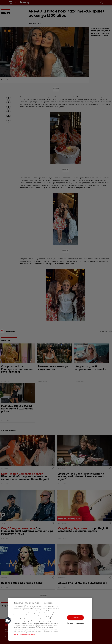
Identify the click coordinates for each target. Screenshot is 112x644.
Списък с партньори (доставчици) (25, 634)
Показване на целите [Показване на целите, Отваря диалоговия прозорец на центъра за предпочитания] (76, 623)
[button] (8, 620)
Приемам (76, 618)
